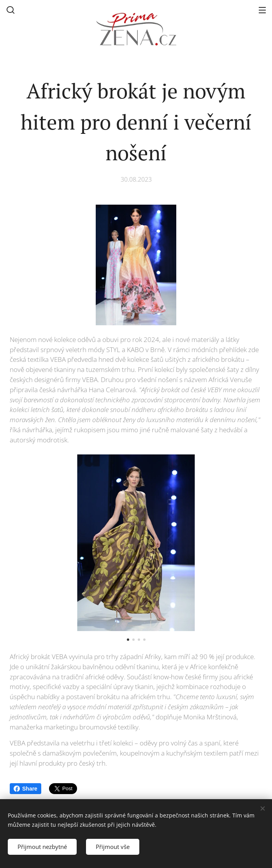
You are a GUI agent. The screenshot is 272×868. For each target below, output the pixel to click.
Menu (262, 10)
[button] (11, 10)
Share (25, 789)
